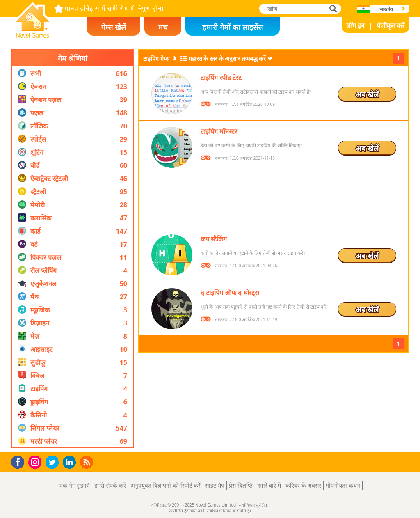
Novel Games (32, 35)
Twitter (54, 463)
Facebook (20, 461)
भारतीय (386, 9)
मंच (163, 27)
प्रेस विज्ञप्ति (241, 485)
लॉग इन (355, 25)
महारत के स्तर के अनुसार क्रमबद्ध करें (227, 58)
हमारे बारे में (269, 485)
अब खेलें (367, 94)
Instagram (36, 462)
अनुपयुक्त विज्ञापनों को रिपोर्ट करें (166, 485)
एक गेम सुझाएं (75, 485)
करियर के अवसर (303, 485)
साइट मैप (215, 485)
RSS (88, 462)
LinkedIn (71, 462)
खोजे (334, 8)
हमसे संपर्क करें (110, 485)
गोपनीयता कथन (343, 485)
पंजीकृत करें (391, 25)
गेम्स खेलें (114, 27)
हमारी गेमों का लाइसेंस (232, 27)
